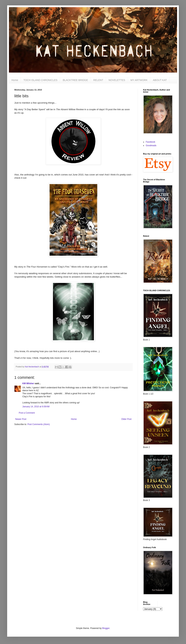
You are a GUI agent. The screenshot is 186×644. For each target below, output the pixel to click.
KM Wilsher (28, 383)
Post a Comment (27, 413)
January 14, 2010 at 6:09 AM (36, 407)
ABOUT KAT (160, 80)
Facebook (150, 142)
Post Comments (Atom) (39, 424)
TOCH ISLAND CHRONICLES (40, 80)
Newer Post (21, 419)
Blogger (106, 628)
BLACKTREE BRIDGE (75, 80)
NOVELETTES (117, 80)
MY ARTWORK (139, 80)
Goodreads (151, 146)
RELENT (98, 80)
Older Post (126, 419)
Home (15, 80)
